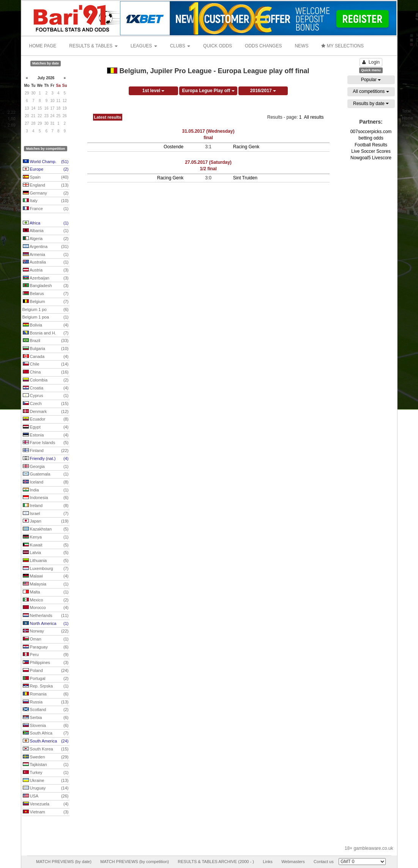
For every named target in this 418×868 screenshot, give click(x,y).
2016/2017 (263, 91)
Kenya (46, 537)
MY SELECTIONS (342, 46)
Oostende (174, 147)
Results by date (371, 104)
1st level (154, 91)
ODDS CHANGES (263, 46)
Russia (46, 702)
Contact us (324, 862)
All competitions (371, 91)
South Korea (46, 749)
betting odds (371, 138)
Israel (46, 514)
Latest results (108, 117)
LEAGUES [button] (144, 46)
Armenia (46, 255)
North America (46, 624)
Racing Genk (246, 147)
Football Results (371, 145)
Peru (46, 655)
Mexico (46, 600)
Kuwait (46, 545)
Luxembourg (46, 569)
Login (371, 62)
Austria (46, 270)
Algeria (46, 239)
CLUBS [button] (180, 46)
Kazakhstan (46, 529)
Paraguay (46, 647)
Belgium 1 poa (46, 317)
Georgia (46, 467)
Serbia (46, 718)
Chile (46, 364)
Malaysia (46, 584)
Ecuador (46, 419)
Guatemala (46, 474)
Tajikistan (46, 765)
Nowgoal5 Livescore (371, 158)
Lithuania (46, 561)
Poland (46, 671)
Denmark (46, 412)
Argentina (46, 247)
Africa (46, 223)
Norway (46, 631)
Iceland (46, 482)
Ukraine (46, 781)
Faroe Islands (46, 443)
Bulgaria (46, 349)
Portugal (46, 679)
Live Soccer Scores (371, 151)
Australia (46, 262)
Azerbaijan (46, 278)
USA (46, 796)
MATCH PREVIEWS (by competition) (135, 862)
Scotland (46, 710)
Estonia (46, 435)
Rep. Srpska (46, 686)
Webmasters (293, 862)
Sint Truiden (245, 178)
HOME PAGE (43, 46)
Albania (46, 231)
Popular (371, 80)
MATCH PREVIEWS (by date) (64, 862)
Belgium (46, 302)
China (46, 372)
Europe (46, 170)
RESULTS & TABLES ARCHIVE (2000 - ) (216, 862)
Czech (46, 404)
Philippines (46, 663)
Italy (46, 201)
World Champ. (46, 162)
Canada (46, 357)
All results (314, 117)
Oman (46, 639)
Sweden (46, 757)
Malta (46, 592)
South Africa (46, 733)
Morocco (46, 608)
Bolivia (46, 325)
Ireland (46, 506)
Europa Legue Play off (208, 91)
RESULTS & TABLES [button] (93, 46)
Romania (46, 694)
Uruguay (46, 788)
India (46, 490)
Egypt (46, 427)
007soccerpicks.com (371, 132)
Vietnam (46, 812)
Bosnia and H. (46, 333)
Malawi (46, 576)
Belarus (46, 294)
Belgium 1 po (46, 310)
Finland (46, 451)
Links (268, 862)
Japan (46, 521)
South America (46, 741)
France (46, 209)
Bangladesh (46, 286)
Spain (46, 177)
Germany (46, 193)
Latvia (46, 553)
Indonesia (46, 498)
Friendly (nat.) (46, 459)
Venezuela (46, 804)
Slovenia (46, 726)
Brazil (46, 341)
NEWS (301, 46)
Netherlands (46, 616)
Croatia (46, 388)
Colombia (46, 380)
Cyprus (46, 396)
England (46, 185)
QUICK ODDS (218, 46)
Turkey (46, 773)
